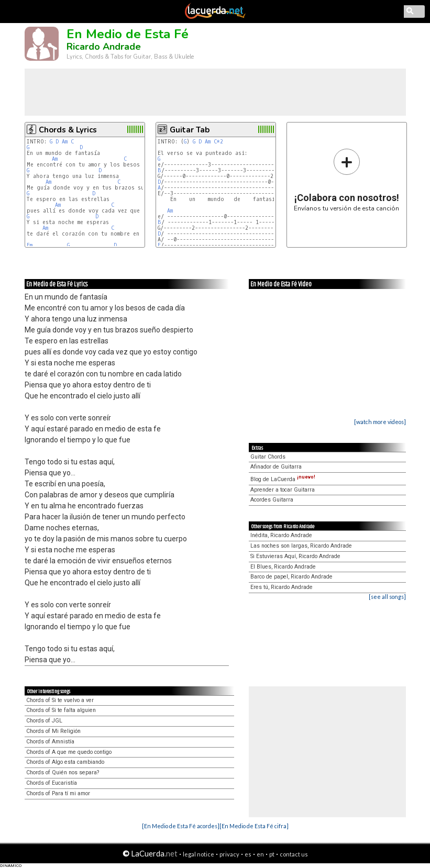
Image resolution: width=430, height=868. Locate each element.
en (260, 854)
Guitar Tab (190, 130)
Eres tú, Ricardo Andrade (282, 587)
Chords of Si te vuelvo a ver (60, 700)
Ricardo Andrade (104, 47)
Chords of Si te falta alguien (61, 710)
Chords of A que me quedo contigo (69, 752)
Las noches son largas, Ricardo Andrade (301, 546)
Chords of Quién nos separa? (63, 772)
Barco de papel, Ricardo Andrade (291, 577)
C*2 (218, 142)
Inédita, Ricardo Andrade (281, 535)
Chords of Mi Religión (53, 731)
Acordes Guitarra (272, 500)
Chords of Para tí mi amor (58, 793)
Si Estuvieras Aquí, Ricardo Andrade (295, 556)
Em (30, 245)
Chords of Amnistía (50, 742)
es (248, 854)
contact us (294, 854)
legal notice (199, 854)
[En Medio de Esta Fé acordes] (181, 826)
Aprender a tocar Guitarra (283, 490)
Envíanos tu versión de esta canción (346, 180)
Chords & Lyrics (68, 130)
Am (65, 142)
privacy (229, 854)
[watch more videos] (380, 422)
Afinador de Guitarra (276, 467)
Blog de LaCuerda (283, 479)
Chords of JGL (44, 721)
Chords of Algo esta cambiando (65, 762)
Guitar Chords (268, 457)
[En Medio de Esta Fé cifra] (254, 826)
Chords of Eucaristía (52, 783)
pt (272, 854)
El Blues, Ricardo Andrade (283, 567)
